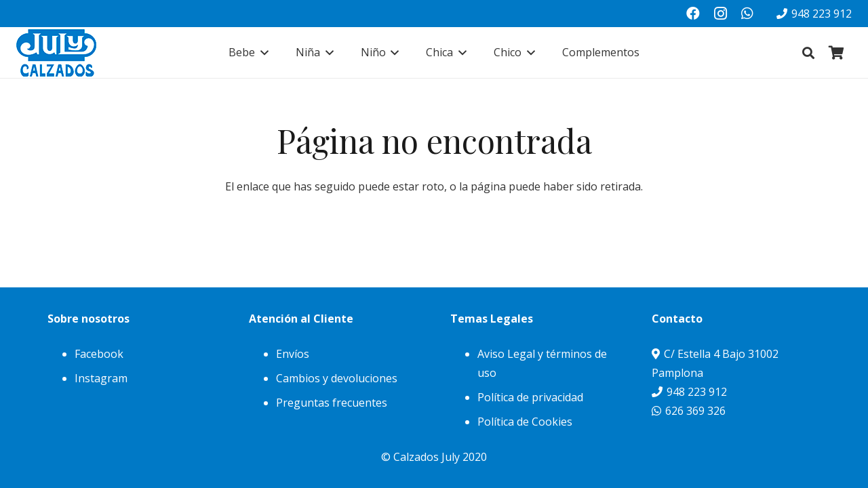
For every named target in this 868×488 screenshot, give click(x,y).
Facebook (99, 354)
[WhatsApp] (747, 14)
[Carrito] (837, 53)
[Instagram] (720, 14)
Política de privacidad (530, 397)
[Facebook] (693, 14)
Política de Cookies (525, 422)
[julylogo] (56, 53)
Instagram (101, 378)
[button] (262, 53)
